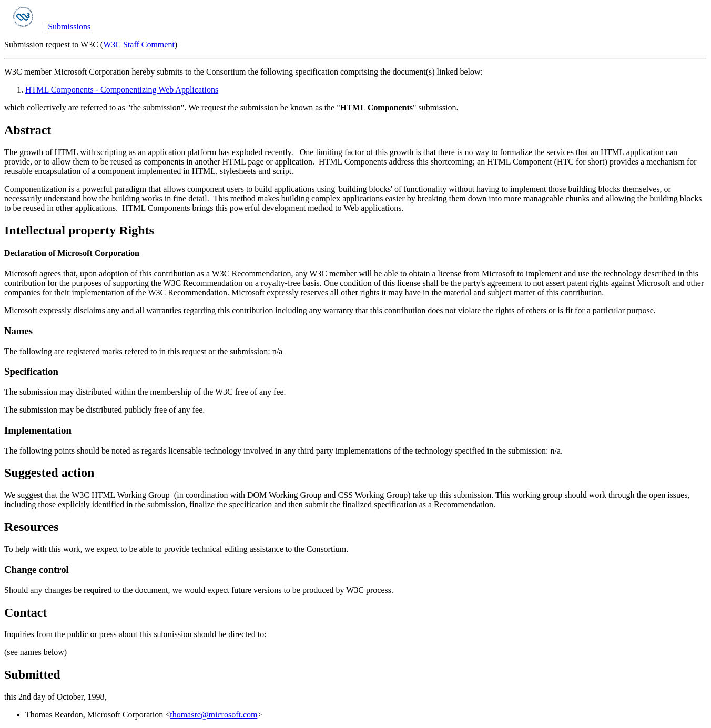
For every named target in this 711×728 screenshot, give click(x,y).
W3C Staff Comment (139, 44)
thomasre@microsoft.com (214, 715)
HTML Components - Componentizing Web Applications (122, 90)
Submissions (69, 27)
